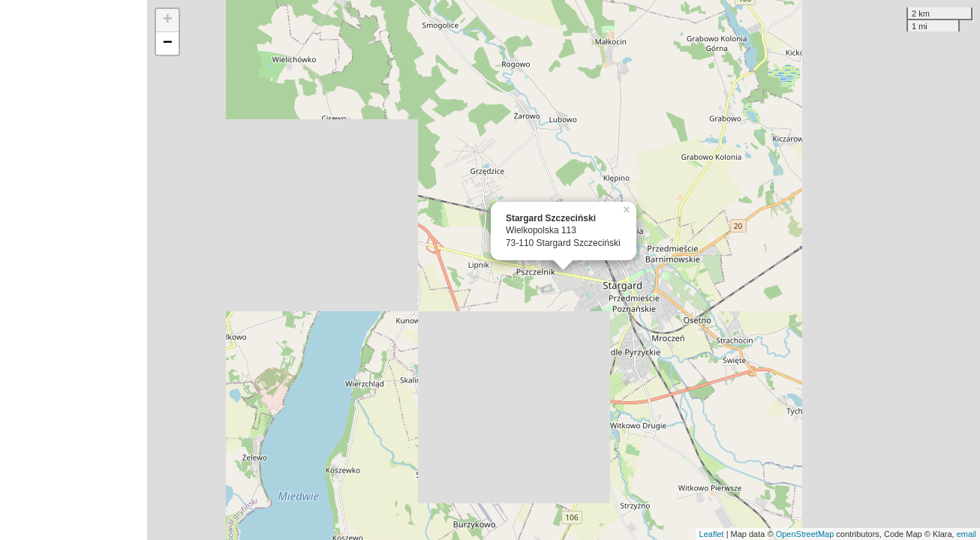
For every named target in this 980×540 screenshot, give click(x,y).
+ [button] (168, 20)
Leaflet (712, 534)
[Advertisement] (74, 270)
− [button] (168, 43)
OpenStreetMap (805, 534)
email (966, 534)
